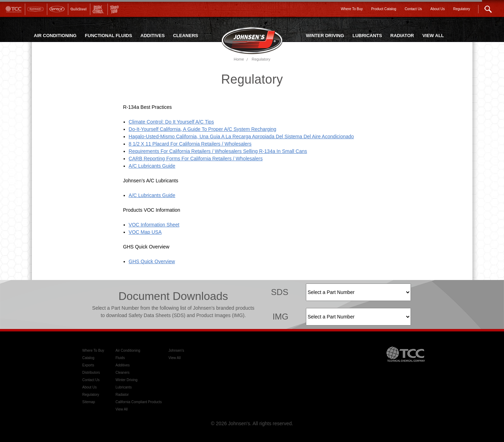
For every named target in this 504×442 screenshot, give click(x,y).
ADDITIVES (152, 36)
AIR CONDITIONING (55, 36)
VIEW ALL (433, 36)
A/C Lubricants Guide (152, 166)
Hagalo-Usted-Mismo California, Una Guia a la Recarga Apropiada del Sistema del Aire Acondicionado (241, 136)
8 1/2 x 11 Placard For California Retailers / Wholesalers (190, 144)
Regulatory (261, 59)
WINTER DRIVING (325, 36)
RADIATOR (402, 36)
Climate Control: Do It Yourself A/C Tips (171, 122)
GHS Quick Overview (152, 261)
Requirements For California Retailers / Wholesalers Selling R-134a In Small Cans (218, 151)
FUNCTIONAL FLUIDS (109, 36)
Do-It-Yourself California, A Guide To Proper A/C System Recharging (203, 129)
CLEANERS (185, 36)
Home (239, 59)
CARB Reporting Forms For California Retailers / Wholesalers (196, 159)
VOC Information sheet (154, 225)
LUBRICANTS (367, 36)
